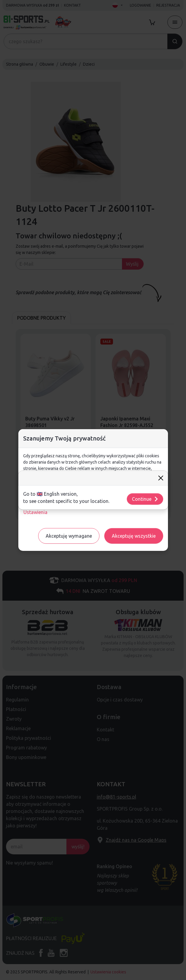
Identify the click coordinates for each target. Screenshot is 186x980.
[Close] (161, 478)
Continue (145, 499)
